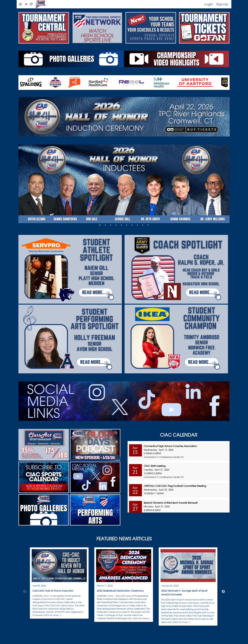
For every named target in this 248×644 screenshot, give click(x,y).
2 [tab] (105, 225)
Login (209, 4)
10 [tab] (148, 225)
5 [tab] (121, 225)
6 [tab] (127, 225)
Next (223, 592)
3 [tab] (111, 225)
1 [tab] (100, 225)
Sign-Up (222, 4)
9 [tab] (143, 225)
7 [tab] (132, 225)
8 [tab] (137, 225)
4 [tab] (116, 225)
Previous (25, 592)
